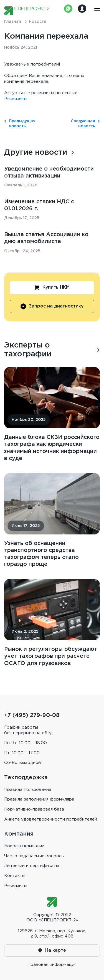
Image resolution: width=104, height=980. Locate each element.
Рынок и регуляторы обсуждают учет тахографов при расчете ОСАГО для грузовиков (47, 662)
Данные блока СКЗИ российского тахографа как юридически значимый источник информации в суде (52, 449)
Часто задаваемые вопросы (34, 856)
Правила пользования (28, 790)
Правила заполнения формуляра (39, 799)
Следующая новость (85, 124)
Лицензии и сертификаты (32, 866)
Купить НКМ (52, 288)
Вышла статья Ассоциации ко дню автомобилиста (48, 239)
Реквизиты (16, 99)
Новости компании (24, 846)
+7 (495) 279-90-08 (32, 715)
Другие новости (36, 152)
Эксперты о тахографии (28, 350)
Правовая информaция (52, 965)
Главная (13, 22)
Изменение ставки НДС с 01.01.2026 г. (40, 206)
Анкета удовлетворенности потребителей (51, 819)
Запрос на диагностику (52, 307)
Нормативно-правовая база (34, 809)
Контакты (15, 876)
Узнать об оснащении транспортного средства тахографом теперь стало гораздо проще (42, 555)
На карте (52, 951)
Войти (82, 9)
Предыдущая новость (19, 124)
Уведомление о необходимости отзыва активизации (50, 172)
